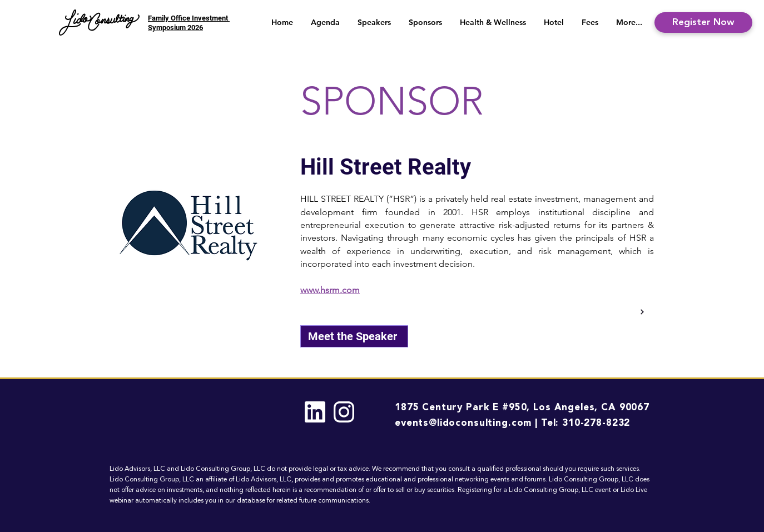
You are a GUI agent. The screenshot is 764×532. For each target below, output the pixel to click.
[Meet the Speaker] (354, 336)
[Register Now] (703, 23)
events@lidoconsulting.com (463, 423)
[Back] (641, 312)
